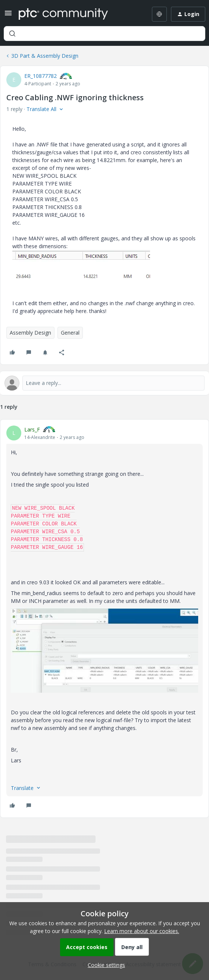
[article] (104, 619)
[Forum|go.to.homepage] (63, 14)
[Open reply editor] (104, 383)
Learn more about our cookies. (142, 931)
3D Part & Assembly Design (45, 56)
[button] (8, 15)
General (70, 333)
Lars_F (32, 429)
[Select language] (159, 14)
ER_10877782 (40, 76)
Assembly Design (30, 333)
